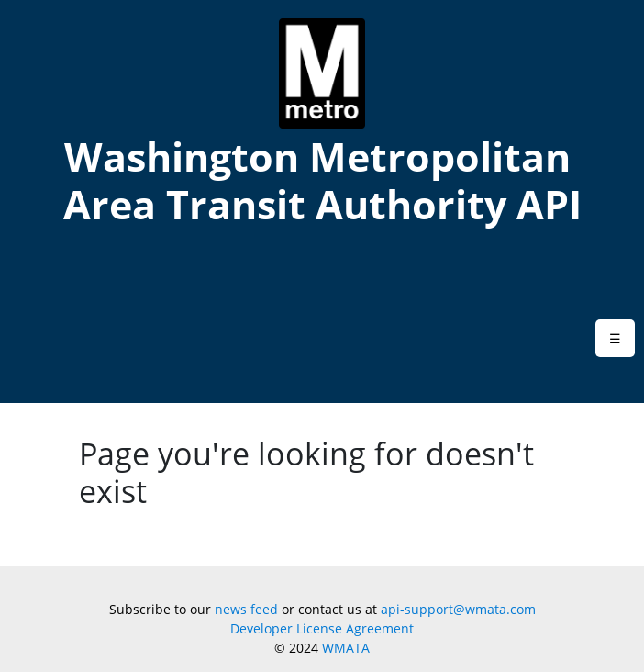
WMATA (346, 648)
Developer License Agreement (322, 628)
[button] (615, 338)
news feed (246, 609)
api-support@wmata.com (458, 609)
